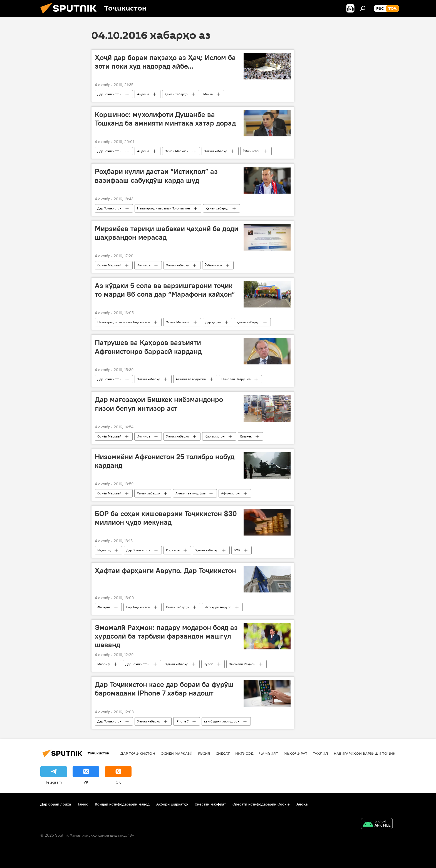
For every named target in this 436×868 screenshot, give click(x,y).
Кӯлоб (209, 664)
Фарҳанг (104, 607)
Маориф (104, 664)
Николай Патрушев (236, 379)
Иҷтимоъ (144, 265)
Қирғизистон (215, 436)
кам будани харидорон (222, 721)
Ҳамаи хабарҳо (176, 94)
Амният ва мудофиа (191, 379)
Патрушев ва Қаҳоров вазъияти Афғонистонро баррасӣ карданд (148, 347)
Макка (208, 94)
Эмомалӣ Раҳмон (242, 664)
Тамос (83, 804)
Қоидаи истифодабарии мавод (122, 804)
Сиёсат (223, 753)
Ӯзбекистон (252, 151)
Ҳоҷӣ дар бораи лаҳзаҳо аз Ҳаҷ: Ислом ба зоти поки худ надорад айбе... (165, 62)
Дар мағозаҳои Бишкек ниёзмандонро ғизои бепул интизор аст (159, 404)
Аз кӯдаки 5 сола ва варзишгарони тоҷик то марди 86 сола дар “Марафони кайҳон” (165, 290)
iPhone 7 (182, 721)
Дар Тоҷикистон (109, 94)
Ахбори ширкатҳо (172, 804)
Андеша (143, 94)
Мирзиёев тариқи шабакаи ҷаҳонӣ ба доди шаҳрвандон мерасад (167, 233)
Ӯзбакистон (213, 265)
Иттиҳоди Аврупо (218, 607)
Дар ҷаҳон (213, 322)
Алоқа (302, 804)
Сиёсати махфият (210, 804)
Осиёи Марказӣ (177, 151)
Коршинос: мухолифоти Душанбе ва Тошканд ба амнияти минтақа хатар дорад (165, 119)
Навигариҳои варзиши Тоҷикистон (163, 208)
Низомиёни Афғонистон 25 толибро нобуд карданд (165, 461)
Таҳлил (320, 753)
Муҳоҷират (295, 753)
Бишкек (246, 436)
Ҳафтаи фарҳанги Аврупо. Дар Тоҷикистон (165, 571)
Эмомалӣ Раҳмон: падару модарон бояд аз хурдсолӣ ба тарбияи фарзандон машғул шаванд (166, 636)
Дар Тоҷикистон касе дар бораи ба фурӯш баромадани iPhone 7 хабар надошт (164, 689)
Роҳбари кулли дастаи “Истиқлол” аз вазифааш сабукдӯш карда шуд (156, 176)
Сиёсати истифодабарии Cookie (261, 804)
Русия (204, 753)
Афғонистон (230, 493)
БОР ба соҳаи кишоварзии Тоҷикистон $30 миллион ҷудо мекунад (166, 518)
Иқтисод (104, 550)
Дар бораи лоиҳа (56, 804)
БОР (237, 550)
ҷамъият (269, 753)
